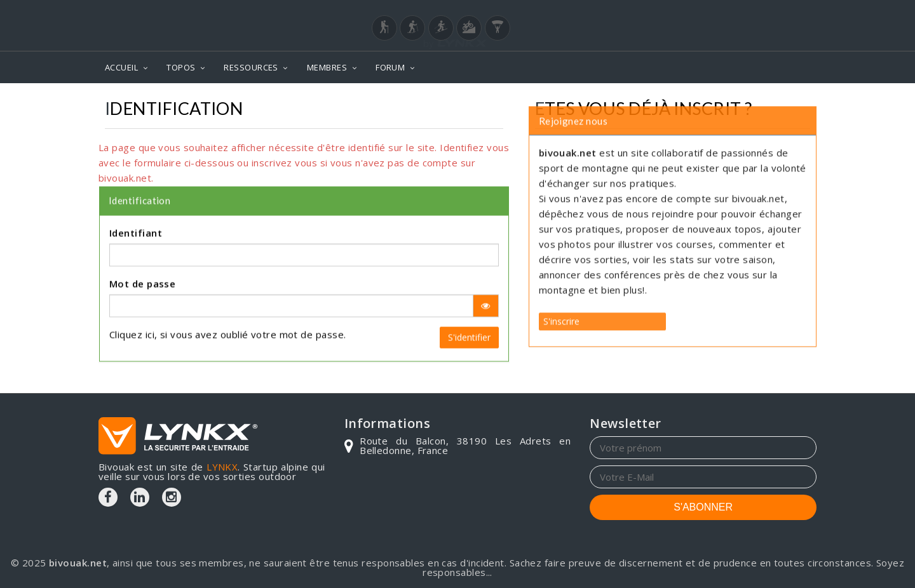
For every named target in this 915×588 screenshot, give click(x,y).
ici (150, 324)
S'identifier (469, 327)
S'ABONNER (703, 507)
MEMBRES (327, 67)
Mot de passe (142, 273)
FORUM (390, 67)
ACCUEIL (121, 67)
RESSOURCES (251, 67)
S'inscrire (561, 289)
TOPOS (181, 67)
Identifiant (136, 222)
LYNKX (222, 467)
